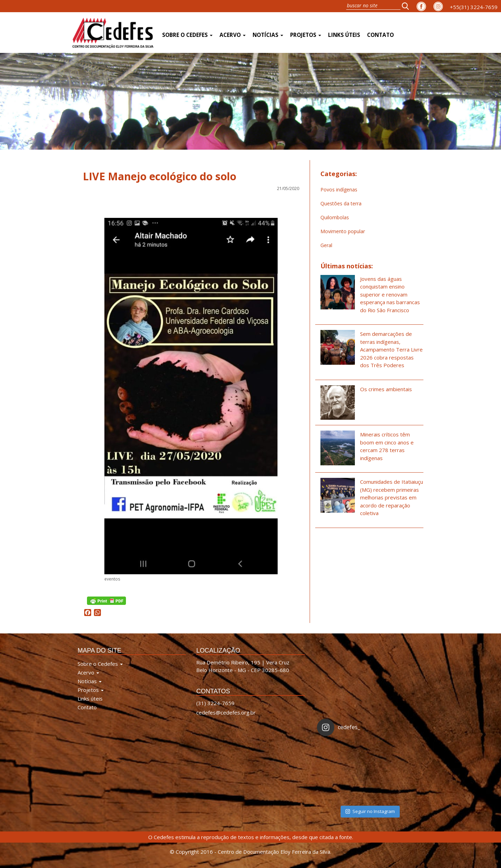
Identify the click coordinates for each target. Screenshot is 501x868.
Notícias (268, 35)
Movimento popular (343, 231)
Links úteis (344, 35)
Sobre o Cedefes (187, 35)
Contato (380, 35)
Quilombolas (335, 217)
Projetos (306, 35)
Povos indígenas (339, 190)
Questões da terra (341, 203)
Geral (326, 245)
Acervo (233, 35)
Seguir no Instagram (370, 811)
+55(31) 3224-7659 (474, 7)
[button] (407, 6)
